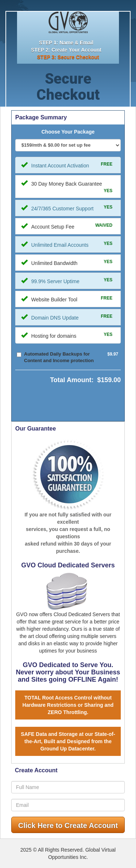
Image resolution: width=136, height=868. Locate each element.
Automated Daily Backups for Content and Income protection (59, 357)
